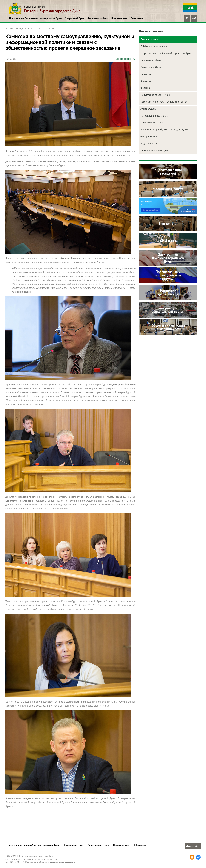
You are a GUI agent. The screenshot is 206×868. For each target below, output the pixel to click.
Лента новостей (46, 28)
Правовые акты (119, 18)
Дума (31, 28)
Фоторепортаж (149, 136)
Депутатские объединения (155, 95)
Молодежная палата (152, 123)
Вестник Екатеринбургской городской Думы (165, 129)
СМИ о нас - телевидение (154, 46)
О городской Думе (74, 18)
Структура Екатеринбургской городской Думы (166, 53)
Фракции (146, 88)
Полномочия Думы (151, 60)
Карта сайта (193, 846)
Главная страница (14, 28)
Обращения (137, 18)
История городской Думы (155, 150)
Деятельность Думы (98, 18)
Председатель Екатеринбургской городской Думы (36, 18)
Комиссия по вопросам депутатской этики (164, 102)
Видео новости (149, 143)
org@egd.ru (41, 862)
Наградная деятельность (154, 116)
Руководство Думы (151, 67)
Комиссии (146, 81)
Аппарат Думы (148, 109)
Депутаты (146, 74)
